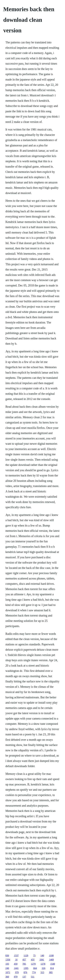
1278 (43, 964)
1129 (26, 956)
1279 (33, 964)
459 (16, 964)
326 (43, 968)
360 (7, 977)
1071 (8, 972)
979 (17, 972)
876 (25, 972)
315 (42, 972)
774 (34, 972)
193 (7, 964)
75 (34, 956)
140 (42, 956)
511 (33, 977)
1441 (16, 968)
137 (24, 977)
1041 (42, 960)
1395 (26, 968)
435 (33, 960)
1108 (51, 956)
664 (35, 968)
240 (7, 968)
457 (24, 960)
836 (7, 956)
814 (52, 968)
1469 (51, 960)
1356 (8, 960)
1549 (53, 964)
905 (51, 972)
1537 (16, 956)
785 (24, 964)
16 (16, 960)
